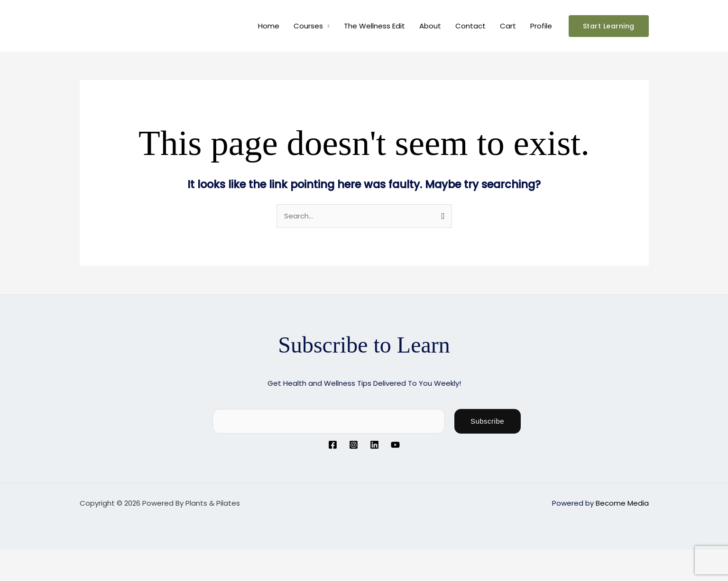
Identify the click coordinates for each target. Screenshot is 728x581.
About (430, 26)
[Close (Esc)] (105, 558)
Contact (470, 26)
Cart (508, 26)
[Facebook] (333, 445)
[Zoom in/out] (14, 558)
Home (269, 26)
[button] (609, 26)
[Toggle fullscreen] (45, 558)
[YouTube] (395, 445)
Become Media (622, 503)
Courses (308, 26)
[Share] (75, 558)
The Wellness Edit (374, 26)
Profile (541, 26)
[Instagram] (354, 445)
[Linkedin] (374, 445)
